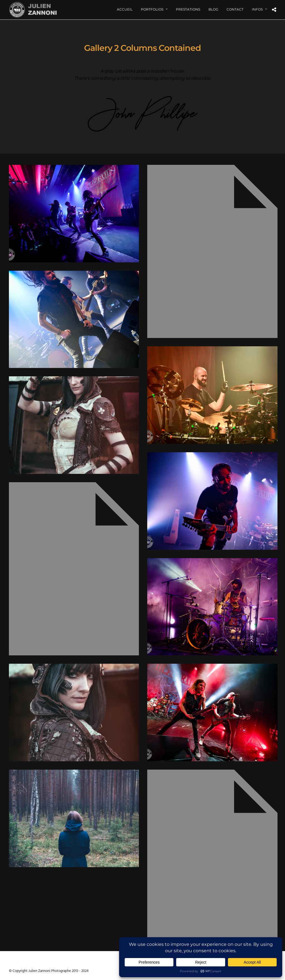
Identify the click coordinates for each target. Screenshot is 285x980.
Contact (235, 9)
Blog (213, 9)
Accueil (125, 9)
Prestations (188, 9)
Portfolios (152, 9)
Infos (257, 9)
